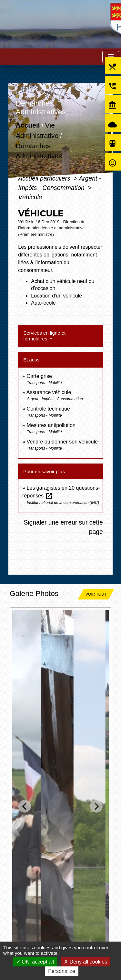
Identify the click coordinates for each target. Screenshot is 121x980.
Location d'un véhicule (56, 296)
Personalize (62, 971)
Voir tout (96, 594)
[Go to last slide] (25, 806)
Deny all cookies (86, 962)
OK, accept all (35, 962)
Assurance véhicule (49, 392)
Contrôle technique (48, 409)
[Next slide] (96, 806)
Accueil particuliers (45, 178)
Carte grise (39, 376)
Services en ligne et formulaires (44, 336)
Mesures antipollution (51, 425)
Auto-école (43, 303)
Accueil (28, 125)
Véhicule (30, 197)
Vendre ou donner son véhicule (62, 442)
